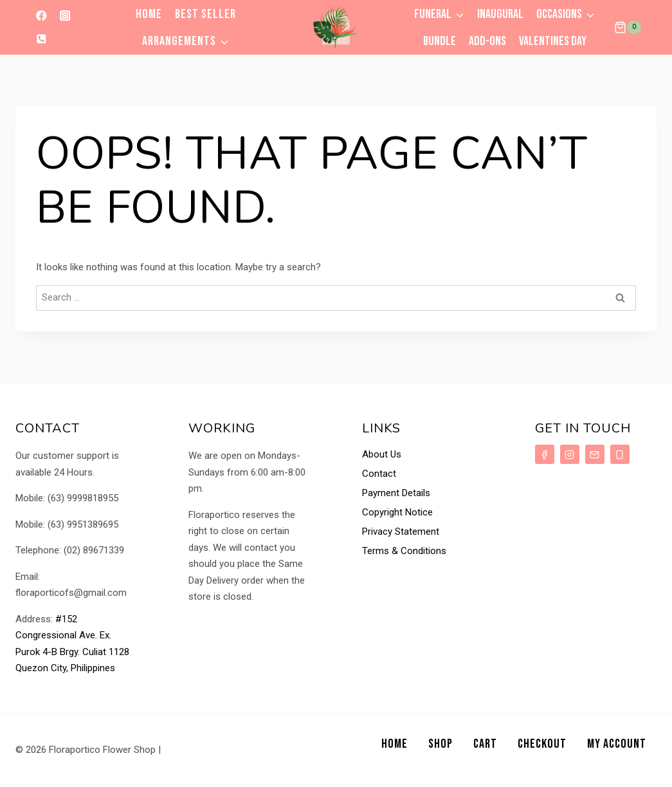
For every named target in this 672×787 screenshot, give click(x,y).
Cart (485, 744)
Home (149, 14)
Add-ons (487, 41)
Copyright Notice (397, 512)
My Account (617, 744)
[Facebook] (41, 16)
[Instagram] (65, 16)
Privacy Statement (401, 532)
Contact (379, 474)
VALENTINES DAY (553, 41)
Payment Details (396, 493)
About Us (382, 454)
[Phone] (41, 39)
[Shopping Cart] (628, 27)
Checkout (542, 744)
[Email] (595, 454)
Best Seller (205, 14)
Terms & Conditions (404, 551)
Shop (440, 744)
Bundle (440, 41)
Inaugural (500, 14)
